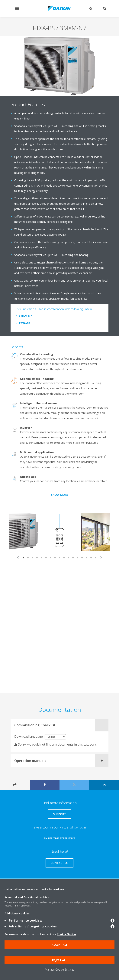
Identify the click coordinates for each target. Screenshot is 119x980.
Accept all (60, 945)
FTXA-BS (25, 323)
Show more (60, 495)
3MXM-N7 (25, 316)
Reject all (60, 960)
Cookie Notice (66, 934)
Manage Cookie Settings (60, 970)
